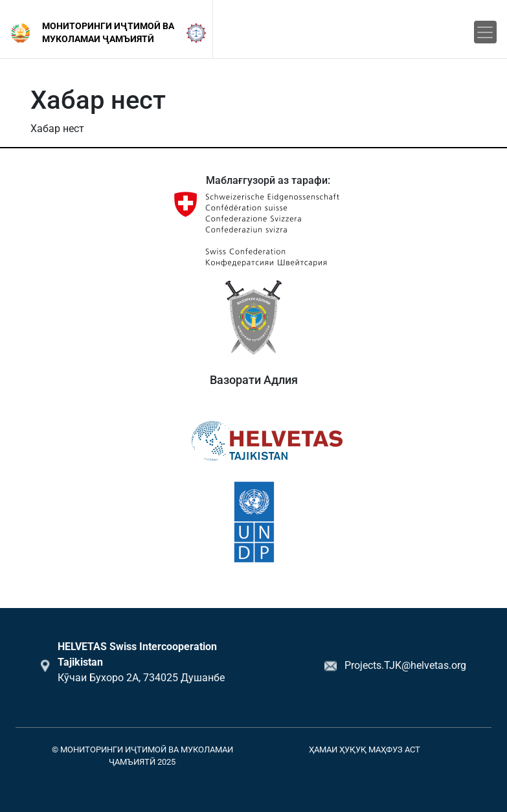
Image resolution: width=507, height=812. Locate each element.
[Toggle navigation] (485, 32)
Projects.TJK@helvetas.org (405, 665)
